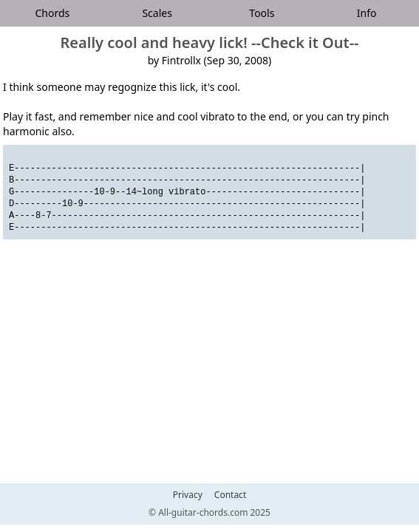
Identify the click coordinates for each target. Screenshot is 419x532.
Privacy (188, 495)
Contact (230, 495)
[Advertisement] (210, 376)
